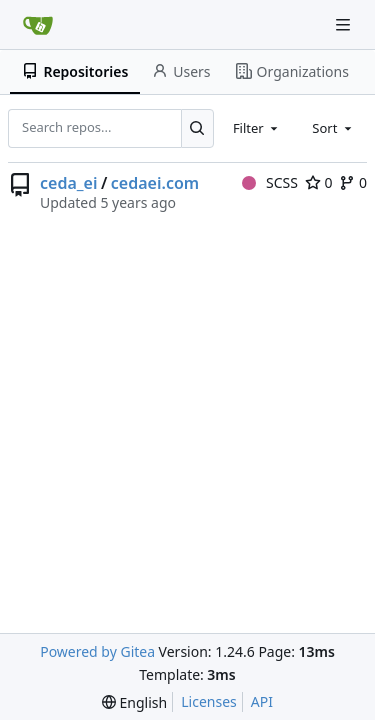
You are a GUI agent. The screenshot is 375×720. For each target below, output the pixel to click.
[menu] (134, 702)
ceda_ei (68, 183)
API (262, 701)
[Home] (38, 25)
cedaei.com (155, 183)
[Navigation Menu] (345, 24)
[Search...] (197, 128)
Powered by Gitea (97, 651)
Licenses (209, 701)
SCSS (270, 182)
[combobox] (257, 128)
